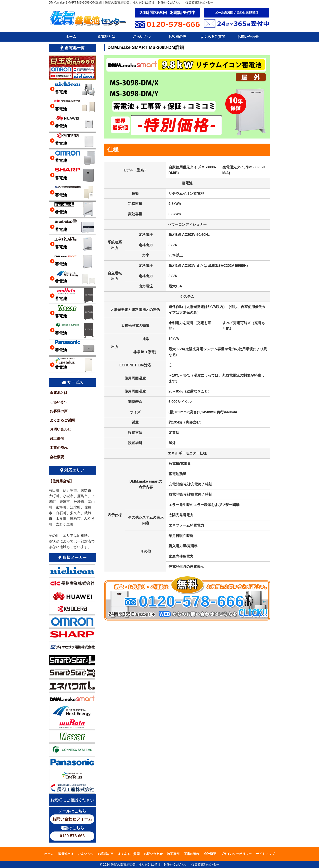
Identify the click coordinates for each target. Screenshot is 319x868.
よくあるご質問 (213, 37)
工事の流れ (59, 448)
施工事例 (57, 439)
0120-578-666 (72, 836)
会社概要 (57, 457)
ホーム (71, 37)
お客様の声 (177, 37)
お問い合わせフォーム (72, 819)
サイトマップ (265, 854)
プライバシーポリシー (236, 854)
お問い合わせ (248, 37)
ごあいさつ (142, 37)
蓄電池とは (106, 37)
